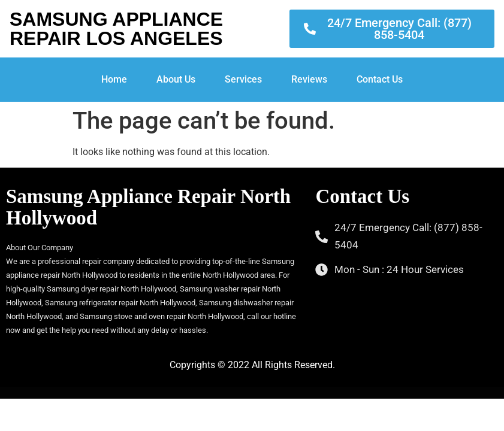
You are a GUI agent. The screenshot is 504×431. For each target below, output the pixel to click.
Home (114, 79)
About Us (176, 79)
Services (243, 79)
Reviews (309, 79)
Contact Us (380, 79)
